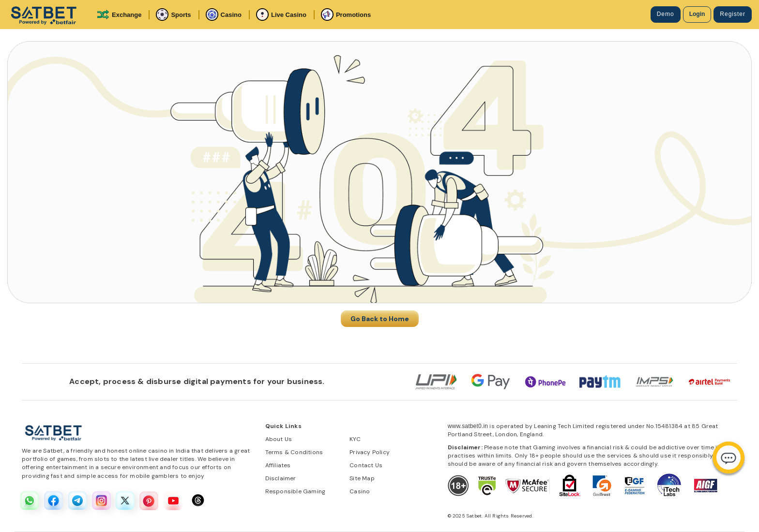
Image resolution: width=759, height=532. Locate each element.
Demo (666, 14)
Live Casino (281, 15)
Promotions (346, 15)
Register (733, 14)
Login (697, 14)
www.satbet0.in (468, 426)
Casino (224, 15)
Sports (173, 15)
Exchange (119, 15)
